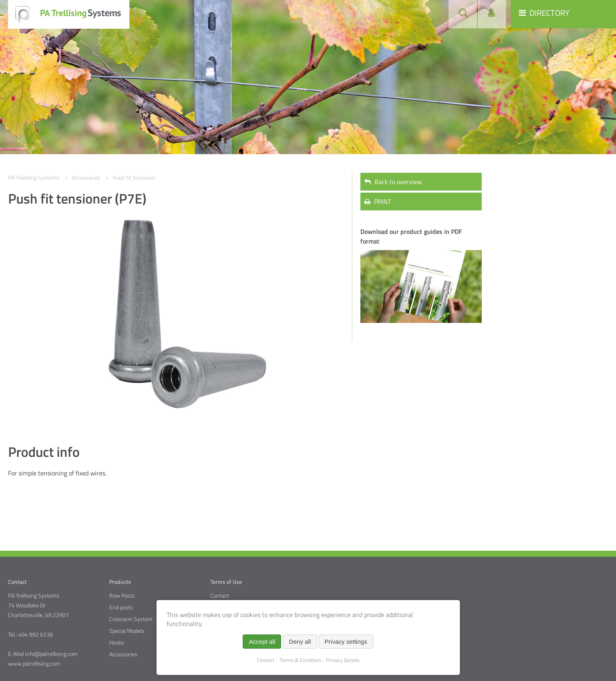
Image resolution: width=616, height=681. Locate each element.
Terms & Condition (300, 660)
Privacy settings (346, 642)
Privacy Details (343, 660)
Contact (220, 596)
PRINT (378, 202)
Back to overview (393, 182)
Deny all (300, 642)
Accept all (262, 642)
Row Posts (122, 596)
